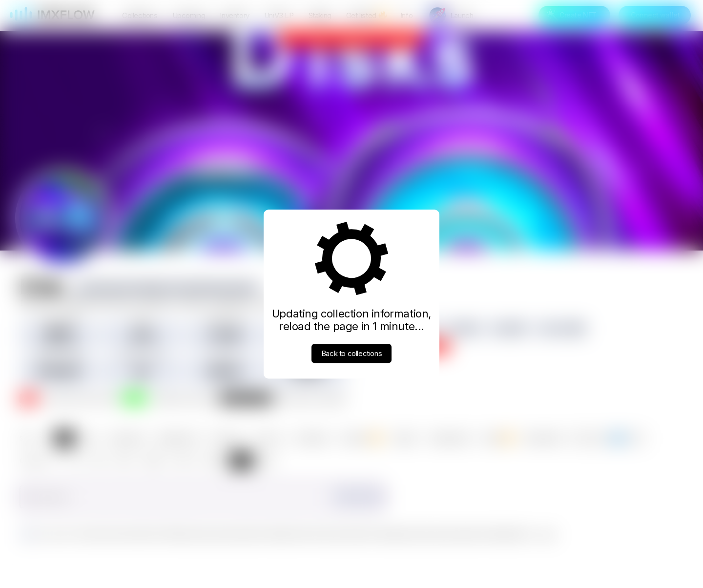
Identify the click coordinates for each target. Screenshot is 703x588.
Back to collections (351, 353)
